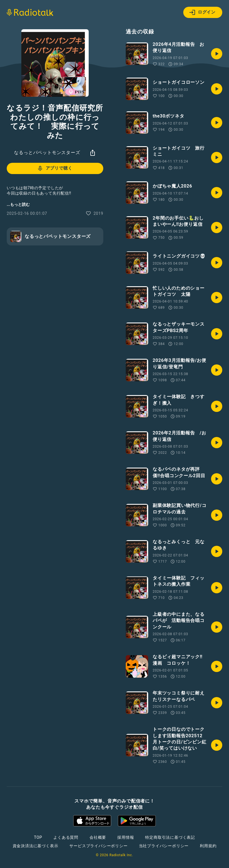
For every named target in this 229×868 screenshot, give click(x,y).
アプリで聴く (55, 168)
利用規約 (208, 846)
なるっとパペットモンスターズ (47, 153)
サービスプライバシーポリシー (98, 846)
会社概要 (98, 837)
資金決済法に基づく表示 (36, 846)
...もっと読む (18, 204)
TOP (38, 837)
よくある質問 (66, 837)
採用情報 (126, 837)
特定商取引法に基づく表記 (170, 837)
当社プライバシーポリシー (164, 846)
